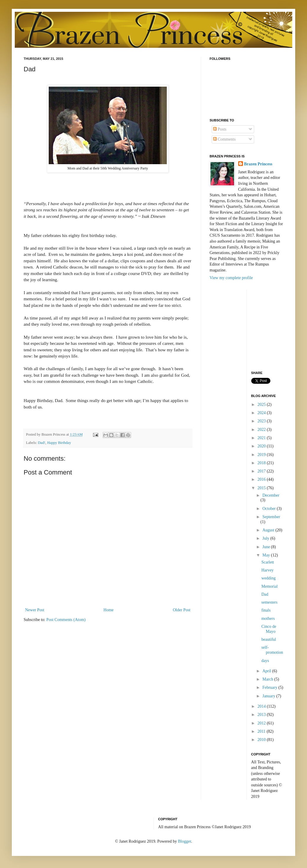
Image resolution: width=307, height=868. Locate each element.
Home (109, 610)
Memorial (269, 586)
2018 (262, 463)
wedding (268, 578)
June (267, 547)
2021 (262, 438)
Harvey (267, 570)
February (270, 687)
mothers (268, 619)
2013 (262, 715)
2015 (262, 488)
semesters (269, 602)
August (269, 530)
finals (266, 610)
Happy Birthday (59, 443)
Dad (265, 594)
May (267, 555)
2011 (262, 731)
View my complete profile (231, 278)
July (266, 538)
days (265, 661)
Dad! (41, 443)
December (271, 495)
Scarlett (268, 562)
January (269, 696)
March (268, 679)
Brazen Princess (258, 164)
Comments (224, 139)
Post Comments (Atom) (66, 620)
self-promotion (272, 650)
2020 (262, 446)
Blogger (184, 841)
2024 (262, 413)
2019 (262, 455)
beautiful (269, 639)
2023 (262, 421)
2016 (262, 479)
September (271, 517)
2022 (262, 430)
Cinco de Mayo (269, 629)
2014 (262, 706)
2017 (262, 471)
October (270, 509)
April (267, 671)
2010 (262, 740)
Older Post (182, 610)
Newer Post (35, 610)
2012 (262, 723)
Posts (220, 129)
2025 (262, 405)
